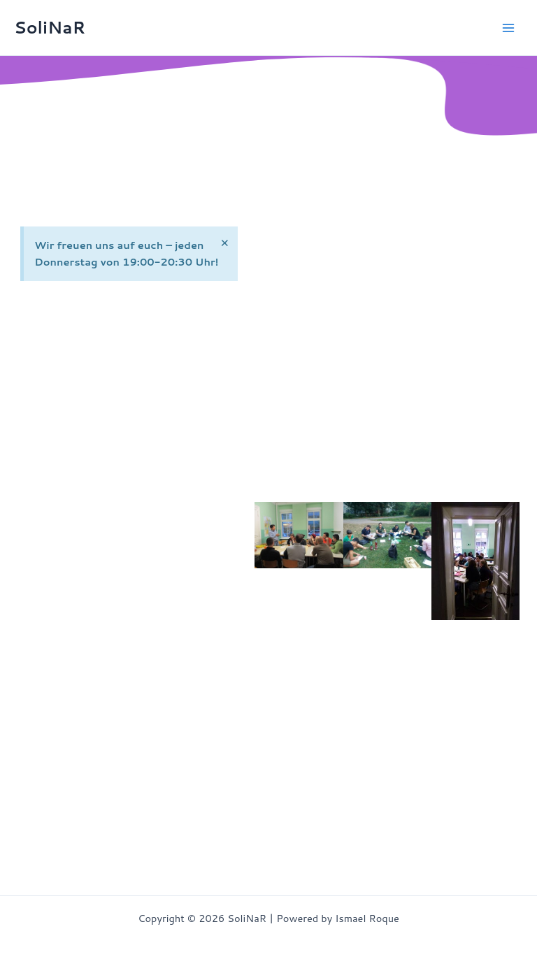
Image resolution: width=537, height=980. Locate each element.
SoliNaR (50, 27)
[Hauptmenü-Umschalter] (508, 28)
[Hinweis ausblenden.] (224, 243)
